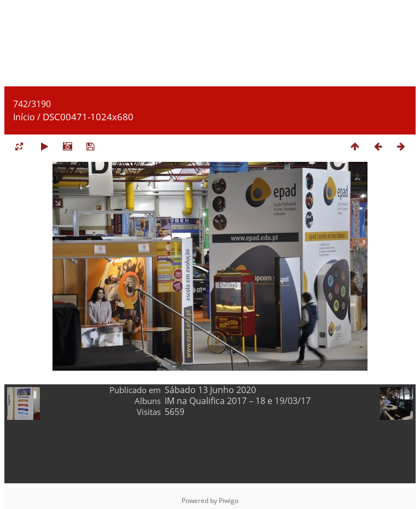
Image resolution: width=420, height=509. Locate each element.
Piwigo (229, 501)
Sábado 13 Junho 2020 (210, 390)
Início (24, 117)
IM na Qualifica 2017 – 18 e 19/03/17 (238, 401)
